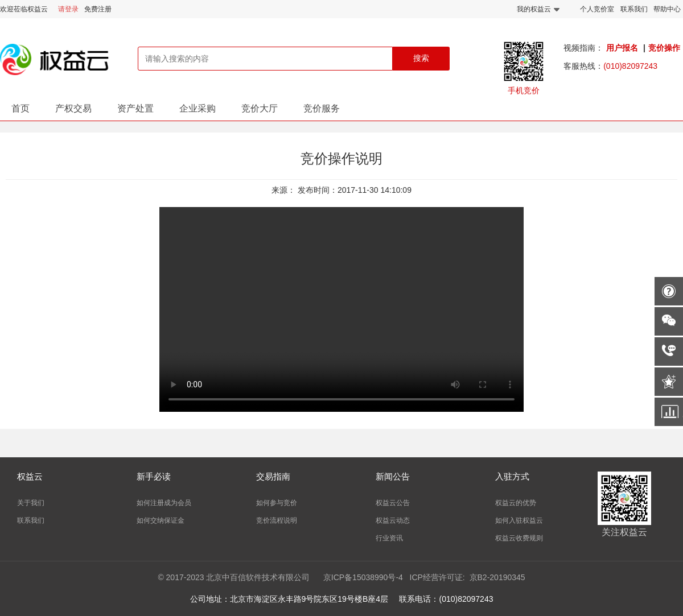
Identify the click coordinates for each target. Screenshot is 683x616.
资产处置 (135, 108)
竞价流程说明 (277, 520)
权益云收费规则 (519, 538)
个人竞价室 (597, 9)
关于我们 (31, 503)
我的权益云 (538, 9)
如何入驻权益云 (519, 520)
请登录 (68, 9)
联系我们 (634, 9)
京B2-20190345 (497, 577)
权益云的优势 (516, 503)
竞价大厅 (260, 108)
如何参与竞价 (277, 503)
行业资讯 (389, 538)
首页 (20, 108)
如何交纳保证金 (161, 520)
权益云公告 (393, 503)
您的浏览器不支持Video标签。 (341, 309)
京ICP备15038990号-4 (363, 577)
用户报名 (622, 48)
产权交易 (73, 108)
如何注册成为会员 (164, 503)
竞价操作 (664, 48)
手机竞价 (524, 90)
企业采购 (198, 108)
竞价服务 (322, 108)
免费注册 (98, 9)
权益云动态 (393, 520)
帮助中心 (667, 9)
